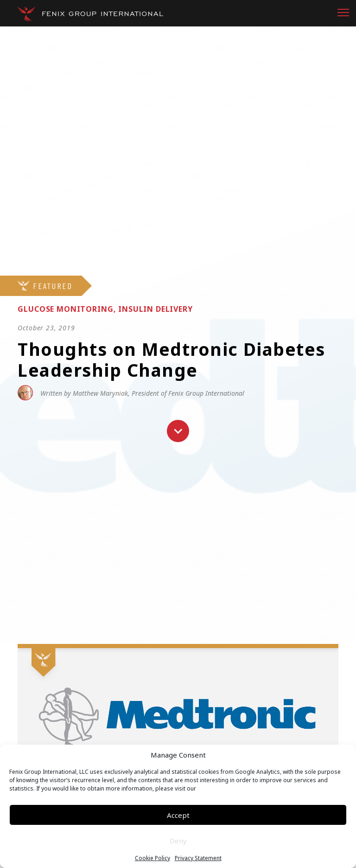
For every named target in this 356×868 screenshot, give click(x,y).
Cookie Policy (153, 858)
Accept (178, 815)
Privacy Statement (198, 858)
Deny (178, 841)
